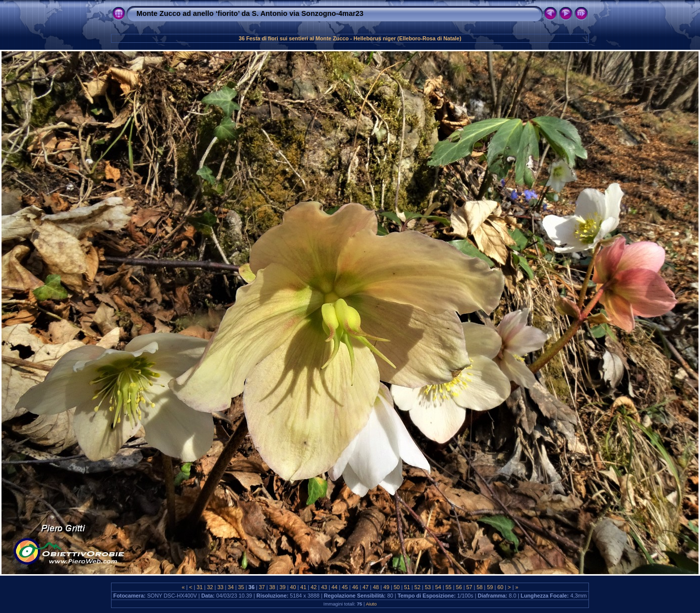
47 (365, 587)
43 (324, 587)
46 (355, 587)
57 (469, 587)
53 (428, 587)
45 (345, 587)
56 (459, 587)
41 (303, 587)
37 (262, 587)
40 (293, 587)
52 (417, 587)
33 (221, 587)
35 (241, 587)
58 (479, 587)
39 (283, 587)
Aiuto (371, 604)
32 (210, 587)
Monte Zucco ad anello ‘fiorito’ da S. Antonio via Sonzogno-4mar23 (250, 13)
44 (335, 587)
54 (438, 587)
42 (314, 587)
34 (231, 587)
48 (376, 587)
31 (200, 587)
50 (397, 587)
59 (490, 587)
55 (449, 587)
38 (272, 587)
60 (500, 587)
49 (386, 587)
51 (407, 587)
